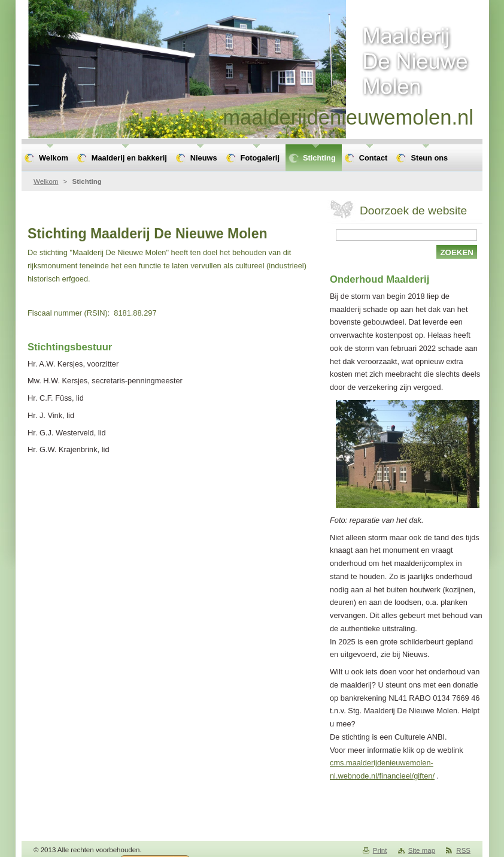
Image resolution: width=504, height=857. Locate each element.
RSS (463, 850)
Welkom (46, 181)
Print (380, 850)
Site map (422, 850)
